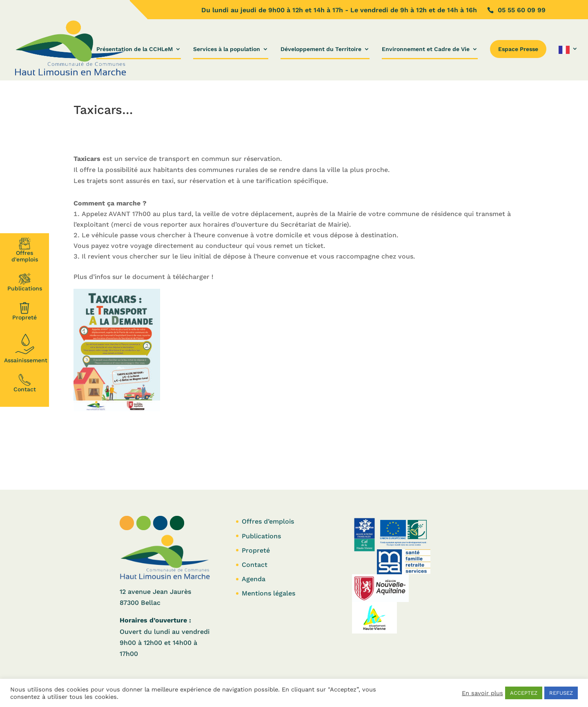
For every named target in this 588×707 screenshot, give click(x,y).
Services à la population (227, 49)
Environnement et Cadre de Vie (426, 49)
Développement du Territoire (321, 49)
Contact (25, 383)
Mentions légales (268, 593)
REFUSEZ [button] (561, 693)
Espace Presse (518, 49)
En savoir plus (482, 693)
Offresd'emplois (25, 250)
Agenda (254, 579)
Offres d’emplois (268, 521)
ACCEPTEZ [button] (524, 693)
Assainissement (26, 347)
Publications (25, 282)
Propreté (24, 311)
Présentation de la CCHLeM (135, 49)
